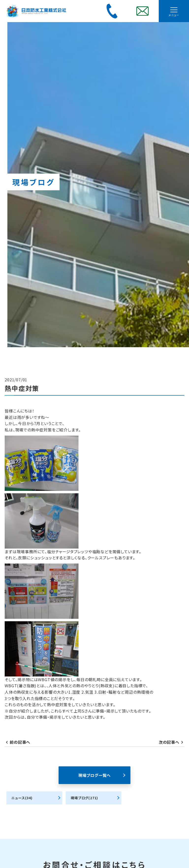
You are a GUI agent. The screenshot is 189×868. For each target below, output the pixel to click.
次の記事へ (169, 742)
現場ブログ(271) (84, 798)
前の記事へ (20, 742)
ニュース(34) (22, 798)
